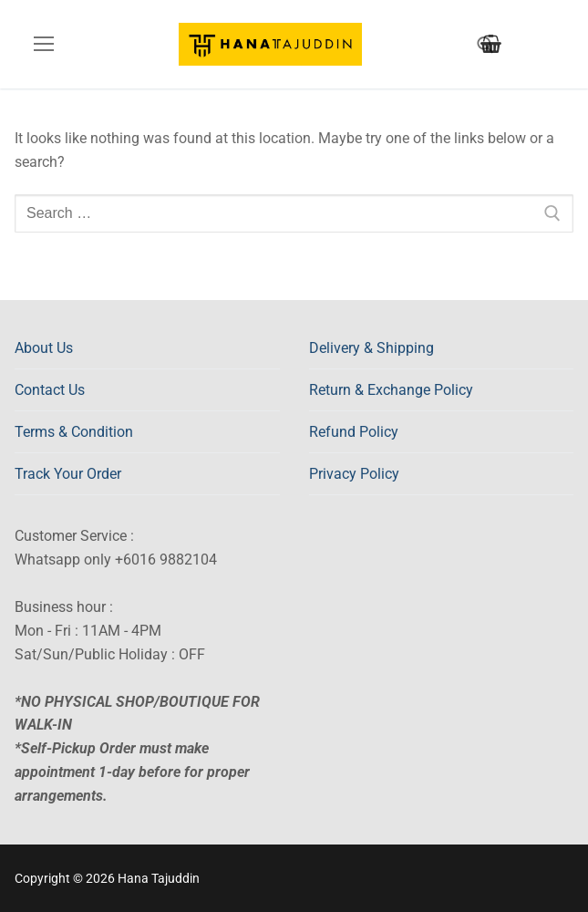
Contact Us (50, 390)
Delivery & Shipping (371, 348)
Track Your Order (68, 474)
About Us (44, 348)
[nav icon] (44, 45)
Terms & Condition (74, 432)
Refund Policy (354, 432)
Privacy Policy (354, 474)
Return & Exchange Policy (391, 390)
